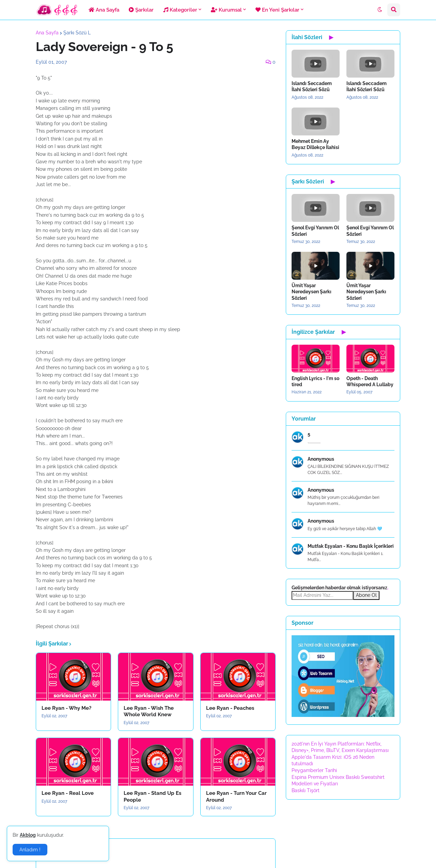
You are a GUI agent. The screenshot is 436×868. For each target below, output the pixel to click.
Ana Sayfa (47, 33)
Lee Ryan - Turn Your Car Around (236, 797)
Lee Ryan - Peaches (230, 708)
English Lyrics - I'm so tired (315, 381)
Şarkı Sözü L (77, 33)
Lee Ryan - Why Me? (66, 708)
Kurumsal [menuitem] (226, 10)
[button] (380, 10)
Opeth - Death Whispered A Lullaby (370, 381)
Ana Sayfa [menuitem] (104, 10)
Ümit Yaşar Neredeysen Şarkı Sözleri (312, 292)
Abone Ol (366, 595)
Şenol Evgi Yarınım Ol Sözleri (315, 231)
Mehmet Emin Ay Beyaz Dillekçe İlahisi (315, 144)
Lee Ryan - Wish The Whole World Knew (149, 711)
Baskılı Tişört (306, 790)
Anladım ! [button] (30, 850)
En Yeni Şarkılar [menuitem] (277, 10)
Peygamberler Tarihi (314, 770)
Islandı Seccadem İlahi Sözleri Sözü (312, 86)
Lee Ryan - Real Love (68, 793)
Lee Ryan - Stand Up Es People (152, 797)
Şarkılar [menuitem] (141, 10)
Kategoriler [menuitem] (180, 10)
